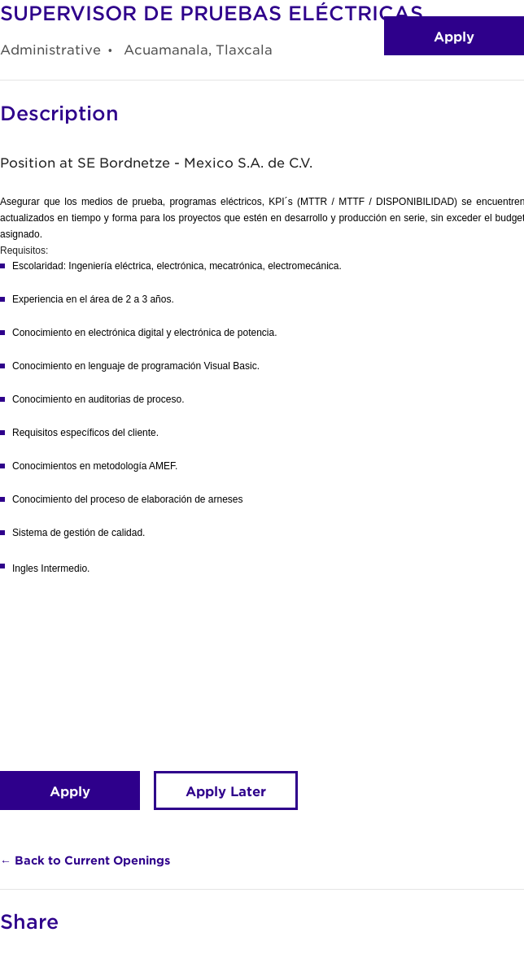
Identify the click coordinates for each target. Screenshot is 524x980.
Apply (454, 36)
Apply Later (226, 791)
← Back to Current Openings (85, 860)
